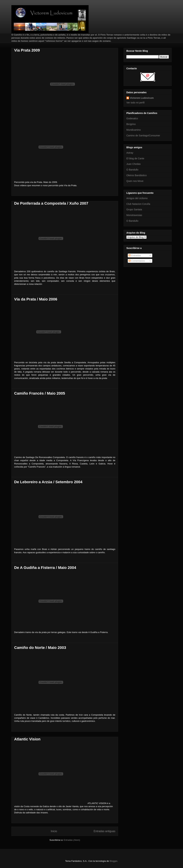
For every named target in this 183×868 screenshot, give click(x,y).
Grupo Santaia (134, 209)
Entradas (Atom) (72, 840)
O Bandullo (132, 170)
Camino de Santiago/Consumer (143, 136)
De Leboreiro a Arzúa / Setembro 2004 (48, 482)
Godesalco (132, 118)
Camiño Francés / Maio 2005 (40, 393)
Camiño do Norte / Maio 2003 (40, 648)
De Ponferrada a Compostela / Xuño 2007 (51, 203)
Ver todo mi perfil (135, 103)
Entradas (135, 255)
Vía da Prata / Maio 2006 (36, 299)
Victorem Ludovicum (142, 98)
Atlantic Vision (27, 739)
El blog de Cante (135, 158)
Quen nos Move (135, 181)
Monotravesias (134, 215)
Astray (130, 153)
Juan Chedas (134, 164)
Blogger (113, 861)
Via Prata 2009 (27, 50)
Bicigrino (131, 124)
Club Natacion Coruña (138, 204)
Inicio (54, 831)
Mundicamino (134, 130)
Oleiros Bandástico (137, 175)
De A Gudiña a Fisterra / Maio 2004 (45, 568)
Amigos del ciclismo (137, 198)
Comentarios (137, 261)
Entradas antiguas (104, 831)
